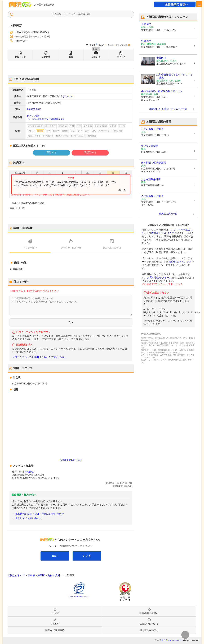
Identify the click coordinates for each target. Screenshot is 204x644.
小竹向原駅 (28, 472)
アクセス (121, 57)
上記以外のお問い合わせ (29, 518)
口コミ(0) (96, 57)
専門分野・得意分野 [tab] (71, 248)
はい (55, 556)
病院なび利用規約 (55, 630)
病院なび (20, 4)
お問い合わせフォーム (159, 278)
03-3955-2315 (34, 109)
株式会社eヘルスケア (163, 233)
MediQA (55, 624)
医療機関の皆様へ (176, 4)
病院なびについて (149, 624)
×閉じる (122, 190)
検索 (88, 14)
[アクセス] (68, 96)
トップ (55, 613)
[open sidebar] (199, 4)
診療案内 (46, 57)
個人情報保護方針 (149, 630)
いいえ (87, 556)
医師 (71, 57)
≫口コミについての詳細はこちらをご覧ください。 (40, 357)
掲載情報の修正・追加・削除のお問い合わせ (39, 514)
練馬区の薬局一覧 (168, 214)
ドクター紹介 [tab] (30, 248)
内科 (29, 116)
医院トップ (20, 57)
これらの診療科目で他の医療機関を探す (46, 119)
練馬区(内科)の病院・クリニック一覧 (168, 109)
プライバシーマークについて (79, 597)
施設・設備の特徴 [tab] (112, 248)
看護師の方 (90, 152)
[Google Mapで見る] (71, 460)
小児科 (37, 116)
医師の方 (51, 152)
